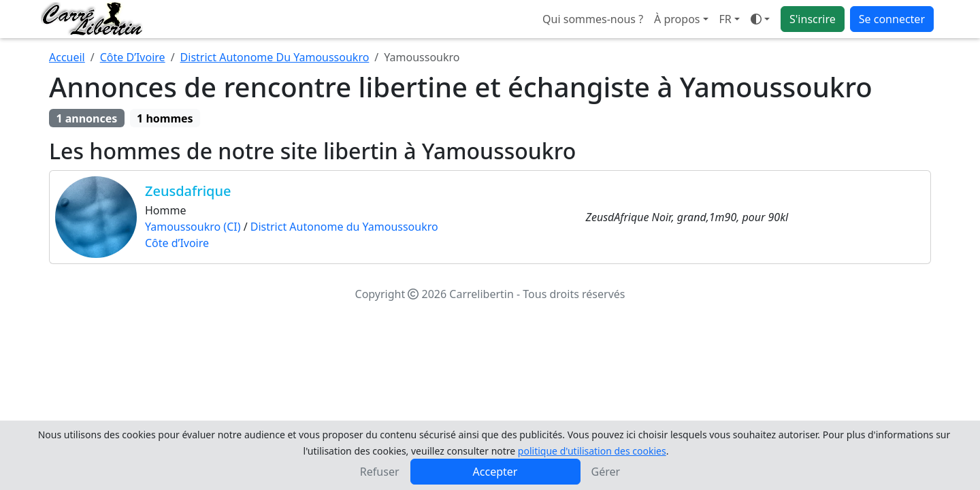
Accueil (67, 57)
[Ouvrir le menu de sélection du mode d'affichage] (760, 19)
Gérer (606, 472)
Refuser (380, 472)
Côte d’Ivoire (177, 243)
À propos (677, 19)
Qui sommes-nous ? (593, 19)
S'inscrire (813, 19)
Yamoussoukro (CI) (193, 227)
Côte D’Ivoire (133, 57)
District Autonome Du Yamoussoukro (275, 57)
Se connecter (892, 19)
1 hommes (165, 118)
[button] (730, 19)
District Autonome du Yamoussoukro (344, 227)
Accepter (495, 472)
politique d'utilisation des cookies (592, 451)
